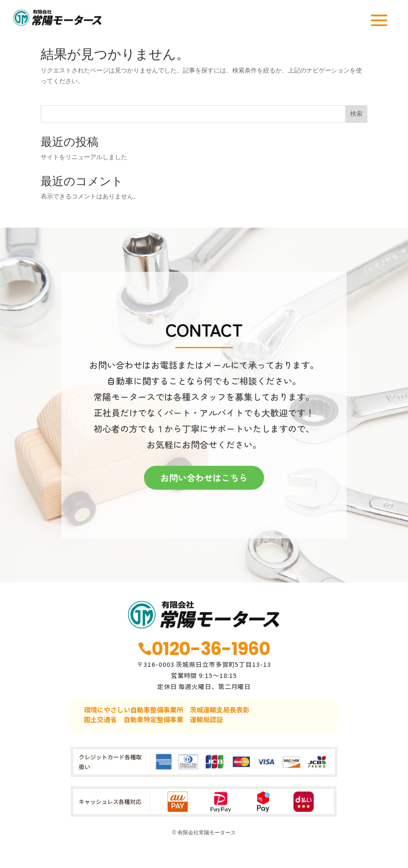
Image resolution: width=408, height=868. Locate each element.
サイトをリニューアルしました (84, 172)
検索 (356, 129)
